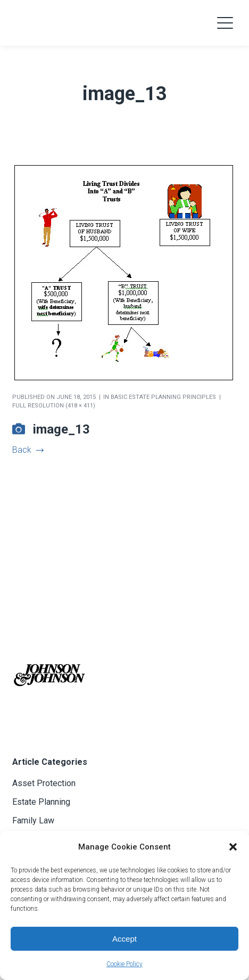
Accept (124, 939)
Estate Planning (41, 802)
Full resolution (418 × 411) (54, 406)
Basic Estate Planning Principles (163, 397)
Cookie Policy (124, 964)
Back (28, 450)
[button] (233, 847)
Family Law (33, 820)
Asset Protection (44, 783)
